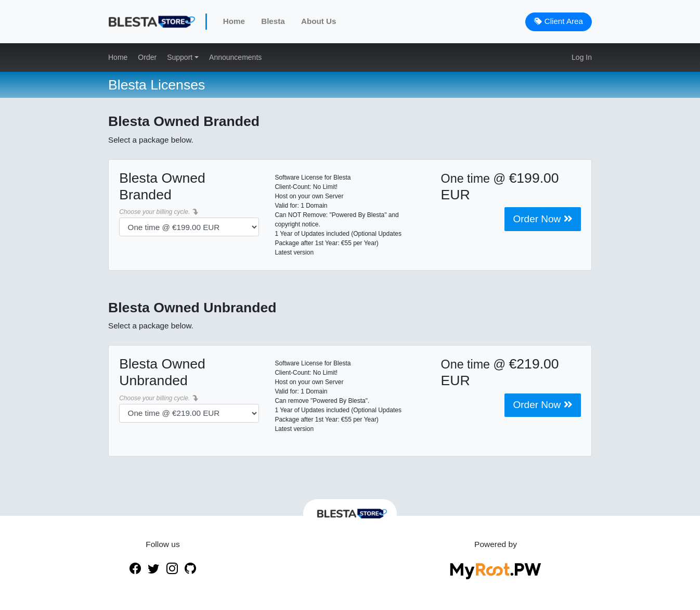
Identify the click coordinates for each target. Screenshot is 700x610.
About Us (319, 21)
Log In (582, 57)
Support (181, 57)
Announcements (235, 57)
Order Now (542, 219)
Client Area (559, 21)
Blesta (273, 21)
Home (234, 21)
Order (147, 57)
